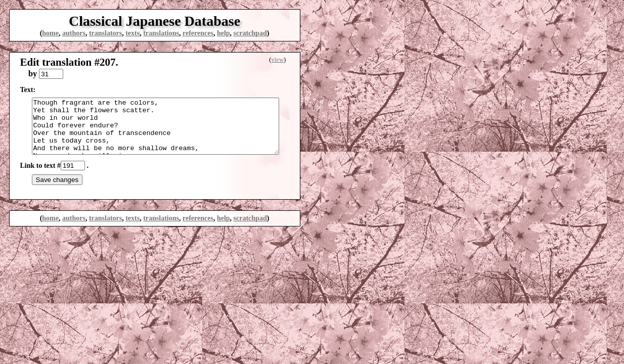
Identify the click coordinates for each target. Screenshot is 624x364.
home (50, 33)
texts (132, 33)
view (278, 60)
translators (105, 33)
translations (161, 33)
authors (74, 33)
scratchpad (250, 33)
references (198, 33)
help (224, 33)
